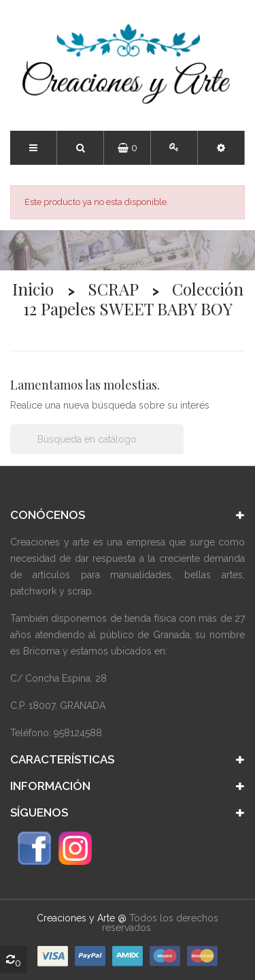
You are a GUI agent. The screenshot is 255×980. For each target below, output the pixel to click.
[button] (221, 148)
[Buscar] (97, 439)
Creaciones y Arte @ (82, 918)
